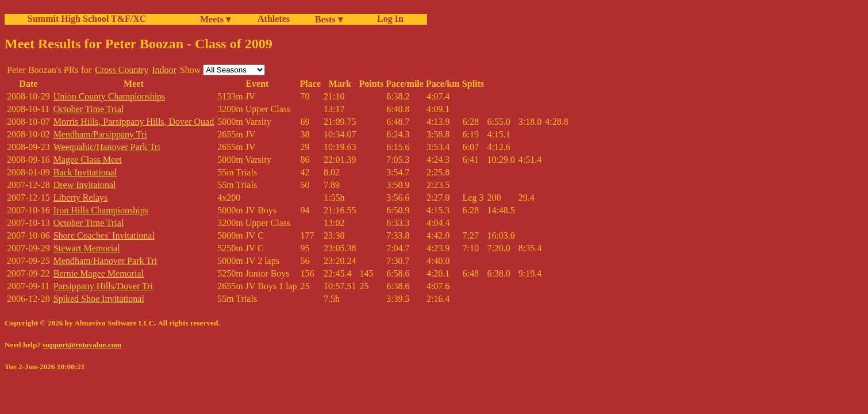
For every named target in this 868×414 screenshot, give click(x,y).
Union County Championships (110, 96)
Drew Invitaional (85, 185)
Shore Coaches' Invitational (104, 235)
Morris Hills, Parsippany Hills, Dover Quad (134, 122)
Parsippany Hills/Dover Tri (103, 286)
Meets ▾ (215, 19)
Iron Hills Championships (101, 210)
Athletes (274, 19)
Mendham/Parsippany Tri (100, 134)
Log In (388, 19)
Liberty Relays (81, 198)
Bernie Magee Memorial (99, 273)
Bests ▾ (329, 19)
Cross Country (122, 70)
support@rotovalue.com (82, 345)
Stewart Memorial (87, 248)
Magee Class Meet (88, 160)
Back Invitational (85, 172)
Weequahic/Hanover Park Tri (107, 147)
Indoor (164, 70)
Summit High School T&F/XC (87, 19)
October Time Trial (89, 109)
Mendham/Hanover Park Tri (105, 261)
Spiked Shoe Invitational (99, 299)
